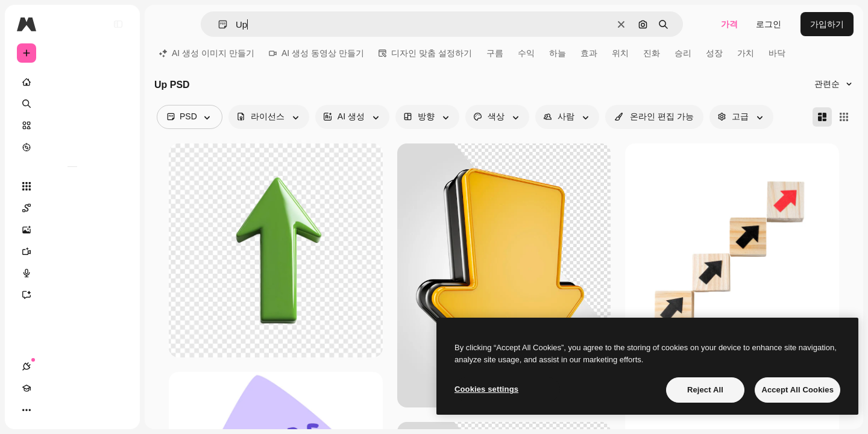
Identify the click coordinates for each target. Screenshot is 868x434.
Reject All (705, 390)
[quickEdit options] (654, 117)
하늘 (558, 53)
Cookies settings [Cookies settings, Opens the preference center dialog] (486, 389)
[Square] (844, 117)
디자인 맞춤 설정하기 (425, 53)
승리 (683, 53)
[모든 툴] (72, 186)
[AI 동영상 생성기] (72, 251)
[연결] (27, 410)
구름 (495, 53)
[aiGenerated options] (352, 117)
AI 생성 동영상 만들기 (316, 53)
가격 (729, 24)
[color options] (497, 117)
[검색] (72, 104)
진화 (652, 53)
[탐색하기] (72, 147)
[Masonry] (822, 117)
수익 (526, 53)
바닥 (777, 53)
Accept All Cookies (797, 390)
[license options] (269, 117)
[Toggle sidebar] (118, 24)
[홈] (72, 82)
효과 (589, 53)
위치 (620, 53)
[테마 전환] (70, 410)
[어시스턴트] (72, 295)
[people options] (567, 117)
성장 (714, 53)
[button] (218, 24)
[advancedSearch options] (741, 117)
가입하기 (827, 24)
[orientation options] (427, 117)
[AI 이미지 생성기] (72, 230)
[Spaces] (72, 208)
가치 (746, 53)
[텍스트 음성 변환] (72, 273)
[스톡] (72, 125)
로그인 (769, 24)
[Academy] (48, 410)
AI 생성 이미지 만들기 (207, 53)
